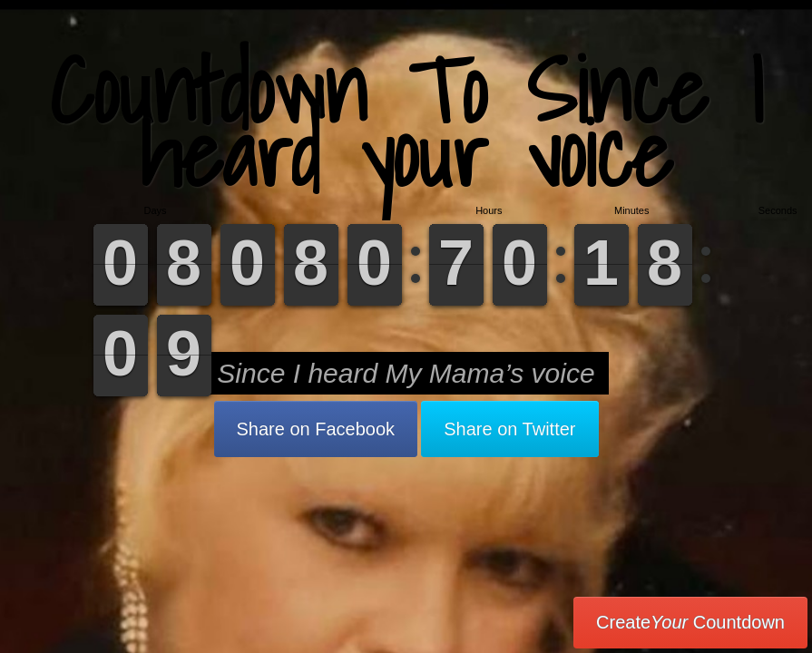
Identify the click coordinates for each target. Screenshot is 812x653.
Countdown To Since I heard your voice (406, 122)
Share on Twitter (509, 429)
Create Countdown (690, 622)
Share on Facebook (316, 429)
